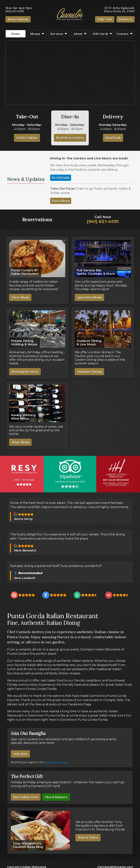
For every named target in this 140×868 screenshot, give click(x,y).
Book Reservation (70, 138)
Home (16, 34)
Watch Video (88, 838)
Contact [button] (124, 34)
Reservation (17, 19)
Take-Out (105, 19)
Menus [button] (37, 34)
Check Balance (56, 797)
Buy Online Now (26, 797)
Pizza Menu (61, 201)
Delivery (126, 19)
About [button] (80, 34)
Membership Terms (56, 762)
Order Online (27, 138)
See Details (61, 178)
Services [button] (59, 34)
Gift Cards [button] (102, 34)
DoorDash (113, 138)
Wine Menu (20, 442)
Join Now (20, 754)
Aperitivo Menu (89, 297)
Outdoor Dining (89, 372)
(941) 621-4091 (103, 222)
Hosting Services (25, 372)
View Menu (20, 297)
